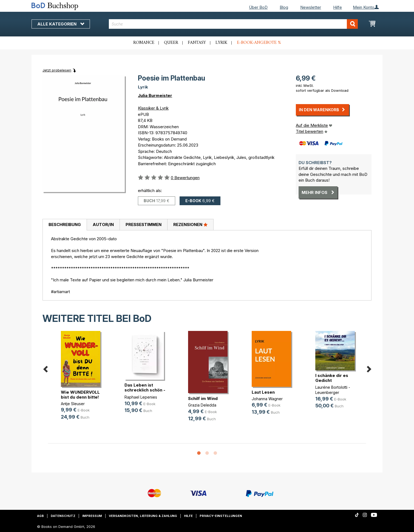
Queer (171, 43)
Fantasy (197, 43)
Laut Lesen (263, 392)
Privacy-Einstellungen (221, 516)
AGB (40, 516)
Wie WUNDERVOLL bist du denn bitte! (80, 395)
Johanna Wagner (267, 399)
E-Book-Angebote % (259, 43)
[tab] (65, 225)
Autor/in (103, 224)
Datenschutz (63, 516)
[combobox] (233, 24)
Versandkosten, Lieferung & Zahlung (143, 516)
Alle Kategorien (61, 24)
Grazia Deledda (202, 405)
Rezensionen (190, 224)
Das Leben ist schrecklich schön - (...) (145, 390)
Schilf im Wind (203, 398)
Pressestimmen (144, 224)
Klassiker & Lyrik (153, 108)
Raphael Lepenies (141, 397)
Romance (144, 43)
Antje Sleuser (73, 404)
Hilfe (338, 7)
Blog (284, 7)
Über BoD (258, 7)
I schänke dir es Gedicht (332, 378)
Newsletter (311, 7)
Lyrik (221, 43)
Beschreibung (65, 224)
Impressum (92, 516)
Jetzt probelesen (57, 70)
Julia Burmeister (155, 95)
